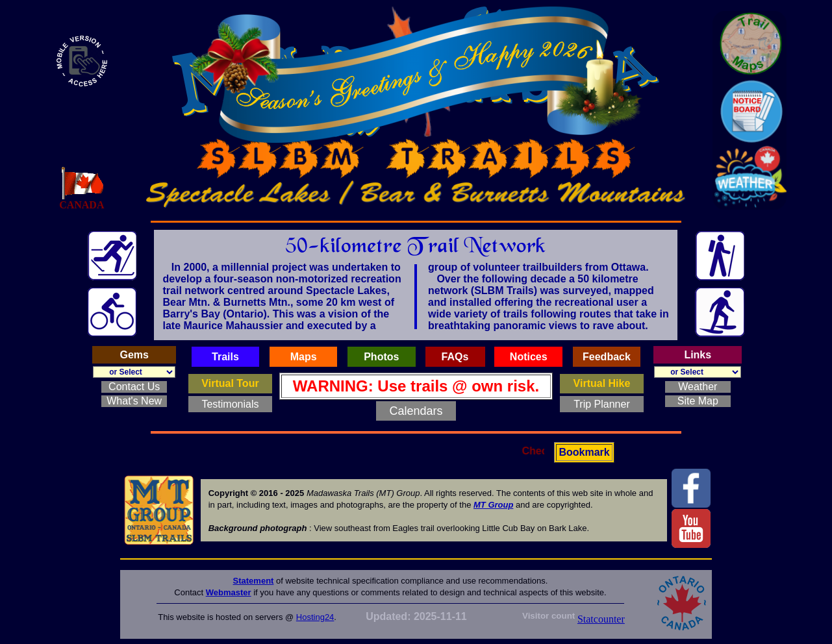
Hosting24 (315, 617)
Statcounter (601, 619)
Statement (254, 581)
